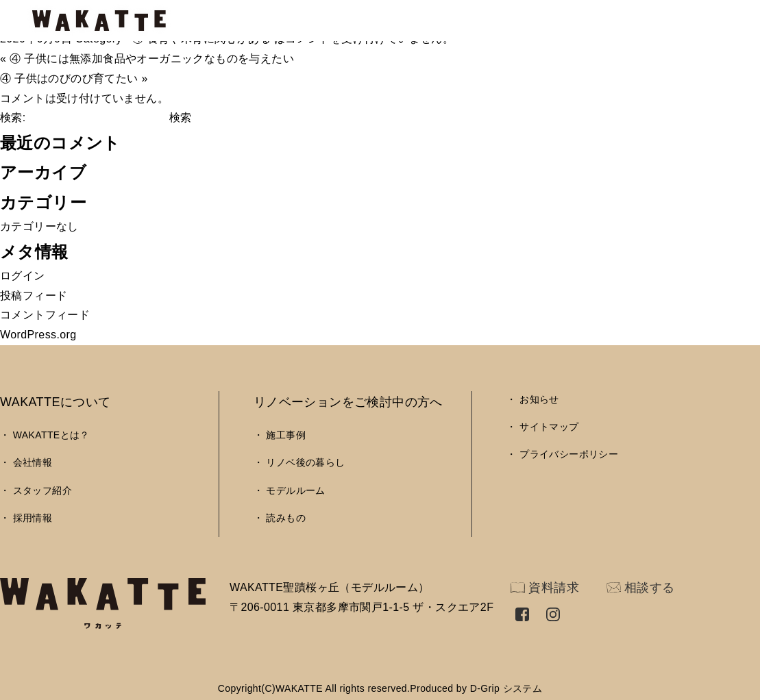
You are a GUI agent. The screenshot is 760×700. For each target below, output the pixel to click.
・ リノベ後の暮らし (299, 462)
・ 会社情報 (26, 462)
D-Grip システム (506, 688)
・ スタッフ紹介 (36, 490)
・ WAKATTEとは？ (45, 435)
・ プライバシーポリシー (562, 454)
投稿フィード (34, 296)
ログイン (23, 276)
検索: (13, 117)
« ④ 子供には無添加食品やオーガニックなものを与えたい (147, 59)
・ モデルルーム (290, 490)
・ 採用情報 (26, 518)
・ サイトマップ (542, 427)
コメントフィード (45, 315)
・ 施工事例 (280, 435)
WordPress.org (38, 335)
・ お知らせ (532, 399)
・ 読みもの (280, 518)
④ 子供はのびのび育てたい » (74, 78)
